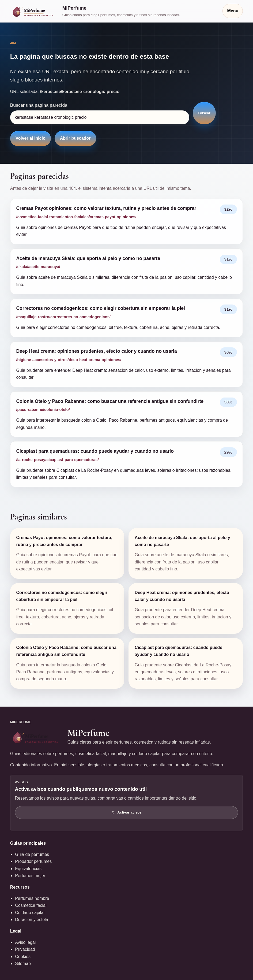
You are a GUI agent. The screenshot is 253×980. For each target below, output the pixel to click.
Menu (233, 11)
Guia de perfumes (32, 854)
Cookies (23, 957)
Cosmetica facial (31, 905)
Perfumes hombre (32, 898)
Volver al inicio (31, 138)
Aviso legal (25, 942)
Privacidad (25, 949)
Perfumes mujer (30, 876)
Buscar (204, 113)
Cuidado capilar (30, 913)
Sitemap (23, 964)
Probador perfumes (33, 861)
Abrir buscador (75, 138)
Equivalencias (28, 869)
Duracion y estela (32, 920)
